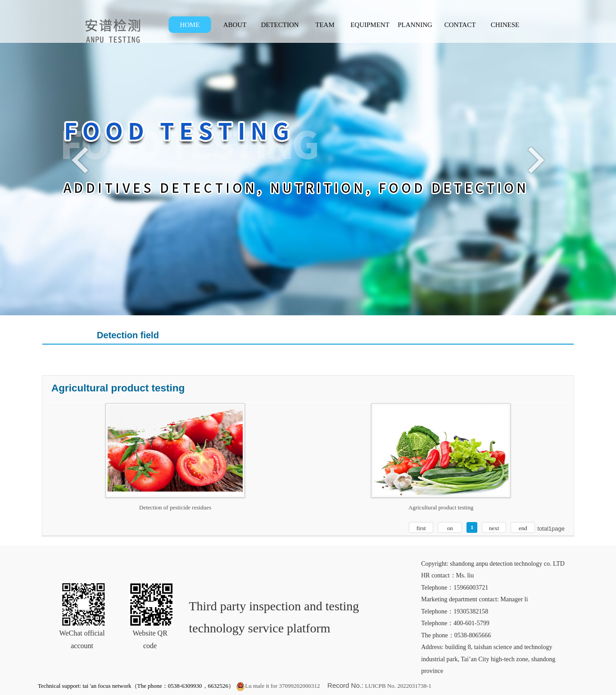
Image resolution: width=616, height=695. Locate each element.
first (421, 528)
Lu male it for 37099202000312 (278, 686)
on (450, 528)
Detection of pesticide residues (175, 507)
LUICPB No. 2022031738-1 (397, 686)
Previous (82, 159)
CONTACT (460, 25)
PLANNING (415, 25)
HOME (190, 25)
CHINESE (505, 25)
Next (534, 159)
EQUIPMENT (370, 25)
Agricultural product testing (441, 507)
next (494, 528)
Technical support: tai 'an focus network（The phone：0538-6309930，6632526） (136, 686)
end (523, 528)
